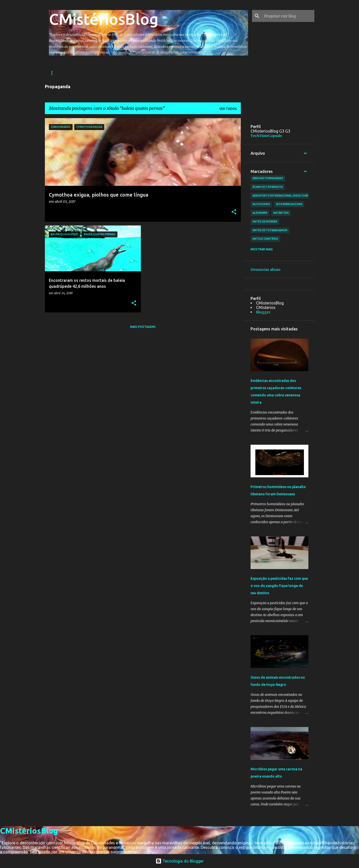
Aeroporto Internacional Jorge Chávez (282, 196)
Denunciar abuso (266, 270)
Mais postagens (143, 327)
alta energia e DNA (289, 204)
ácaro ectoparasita (268, 187)
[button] (234, 212)
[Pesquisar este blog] (288, 16)
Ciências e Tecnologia (169, 73)
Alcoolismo (261, 204)
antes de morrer (265, 221)
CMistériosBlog (104, 19)
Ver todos (228, 109)
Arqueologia (95, 73)
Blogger (263, 312)
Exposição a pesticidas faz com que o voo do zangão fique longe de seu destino (279, 586)
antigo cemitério (265, 239)
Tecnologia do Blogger (180, 861)
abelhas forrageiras (268, 178)
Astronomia (128, 73)
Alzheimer (260, 213)
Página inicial (61, 73)
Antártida (281, 213)
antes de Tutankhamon (270, 230)
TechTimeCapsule (266, 136)
